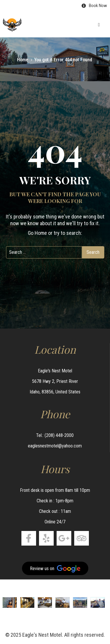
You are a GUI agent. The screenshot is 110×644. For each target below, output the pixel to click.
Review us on (55, 569)
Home (23, 60)
